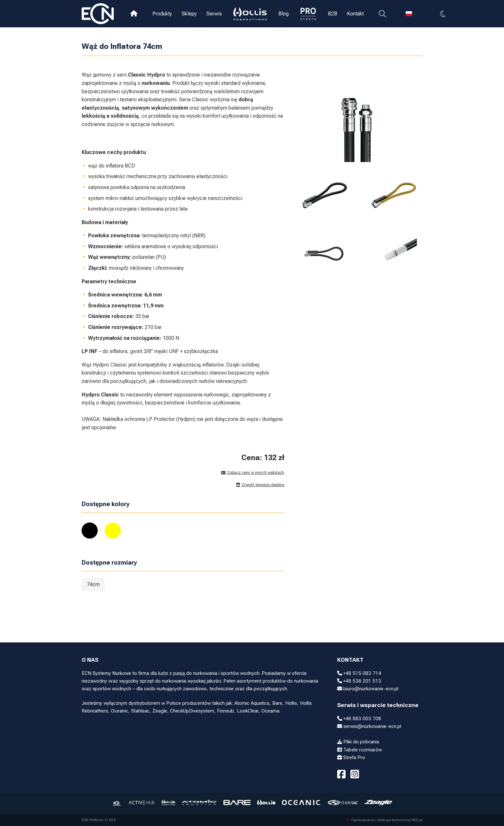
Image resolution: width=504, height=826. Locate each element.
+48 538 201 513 (359, 681)
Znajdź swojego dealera (260, 485)
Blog (283, 14)
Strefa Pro (351, 758)
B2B (333, 14)
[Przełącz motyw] (443, 14)
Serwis (214, 14)
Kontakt (355, 14)
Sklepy (189, 14)
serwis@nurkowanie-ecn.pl (369, 726)
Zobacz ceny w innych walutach (253, 473)
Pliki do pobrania (358, 742)
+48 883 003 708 (359, 719)
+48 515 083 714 (359, 673)
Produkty (162, 14)
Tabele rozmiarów (360, 750)
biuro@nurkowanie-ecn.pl (368, 689)
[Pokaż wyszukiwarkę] (382, 14)
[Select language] (411, 14)
